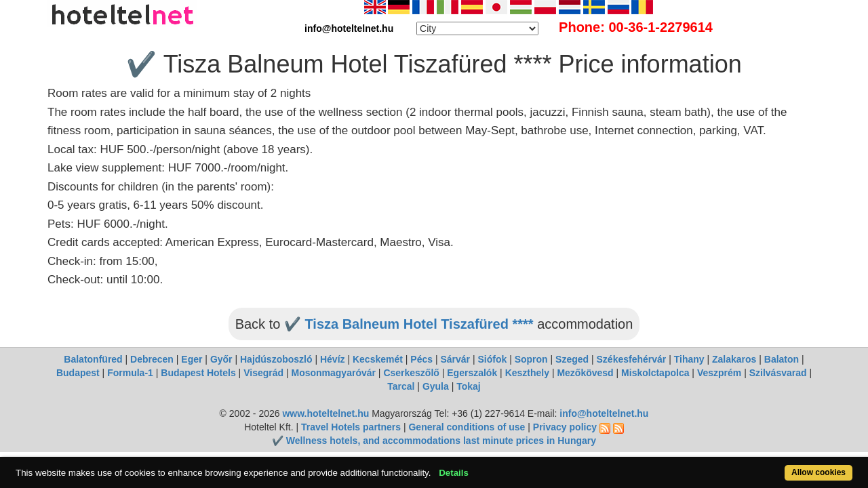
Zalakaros (734, 359)
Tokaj (469, 386)
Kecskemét (378, 359)
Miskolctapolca (655, 373)
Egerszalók (472, 373)
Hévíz (333, 359)
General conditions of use (467, 427)
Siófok (492, 359)
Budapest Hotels (198, 373)
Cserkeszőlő (411, 373)
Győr (221, 359)
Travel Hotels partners (351, 427)
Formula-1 (130, 373)
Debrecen (152, 359)
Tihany (689, 359)
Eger (192, 359)
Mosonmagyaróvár (333, 373)
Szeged (572, 359)
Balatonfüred (93, 359)
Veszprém (719, 373)
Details (497, 465)
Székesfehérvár (632, 359)
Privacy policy (565, 427)
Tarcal (401, 386)
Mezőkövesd (585, 373)
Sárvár (455, 359)
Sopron (531, 359)
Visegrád (263, 373)
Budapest (78, 373)
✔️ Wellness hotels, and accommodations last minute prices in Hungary (434, 441)
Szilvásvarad (778, 373)
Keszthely (527, 373)
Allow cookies (772, 465)
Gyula (436, 386)
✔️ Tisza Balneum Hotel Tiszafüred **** (409, 324)
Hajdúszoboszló (276, 359)
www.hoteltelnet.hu (325, 413)
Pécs (421, 359)
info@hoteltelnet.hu (604, 413)
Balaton (782, 359)
